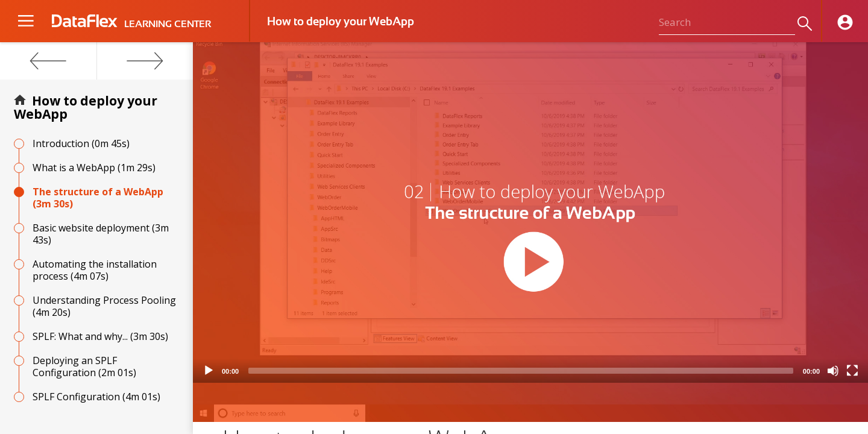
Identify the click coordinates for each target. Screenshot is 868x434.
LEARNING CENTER (168, 24)
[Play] (209, 371)
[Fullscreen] (852, 371)
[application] (530, 212)
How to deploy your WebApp (86, 107)
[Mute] (833, 371)
